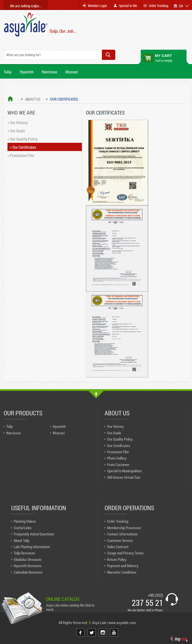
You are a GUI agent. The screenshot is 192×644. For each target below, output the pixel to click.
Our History (115, 426)
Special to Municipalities (125, 471)
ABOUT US (33, 99)
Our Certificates (119, 446)
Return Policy (117, 559)
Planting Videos (25, 521)
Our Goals (114, 433)
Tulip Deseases (24, 553)
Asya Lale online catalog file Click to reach (70, 607)
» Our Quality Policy (23, 139)
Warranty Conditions (122, 572)
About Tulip (22, 540)
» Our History (18, 123)
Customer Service (120, 540)
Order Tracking (118, 521)
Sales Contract (118, 547)
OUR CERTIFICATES (64, 99)
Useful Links (23, 528)
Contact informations (122, 534)
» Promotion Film (21, 156)
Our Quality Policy (120, 439)
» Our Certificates (23, 147)
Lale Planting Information (32, 547)
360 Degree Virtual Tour (124, 477)
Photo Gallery (117, 458)
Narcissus (50, 72)
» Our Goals (16, 131)
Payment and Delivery (123, 566)
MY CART (163, 56)
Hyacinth (27, 72)
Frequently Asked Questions (34, 534)
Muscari (72, 72)
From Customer (118, 465)
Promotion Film (118, 452)
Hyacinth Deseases (28, 566)
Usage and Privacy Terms (125, 553)
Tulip (8, 72)
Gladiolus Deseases (28, 559)
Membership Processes (124, 528)
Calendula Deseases (28, 572)
